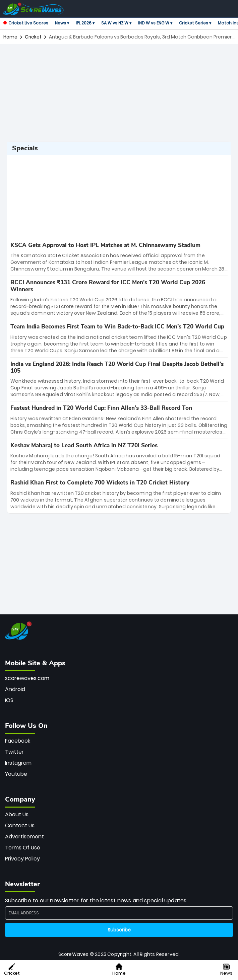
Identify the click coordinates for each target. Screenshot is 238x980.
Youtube (16, 774)
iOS (9, 700)
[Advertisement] (121, 93)
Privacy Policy (22, 859)
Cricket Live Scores (26, 23)
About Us (17, 814)
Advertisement (24, 837)
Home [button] (119, 970)
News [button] (226, 970)
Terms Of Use (23, 848)
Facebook (18, 741)
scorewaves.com (27, 678)
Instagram (18, 763)
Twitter (14, 752)
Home (10, 37)
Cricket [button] (12, 970)
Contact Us (20, 825)
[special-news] (119, 257)
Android (15, 689)
